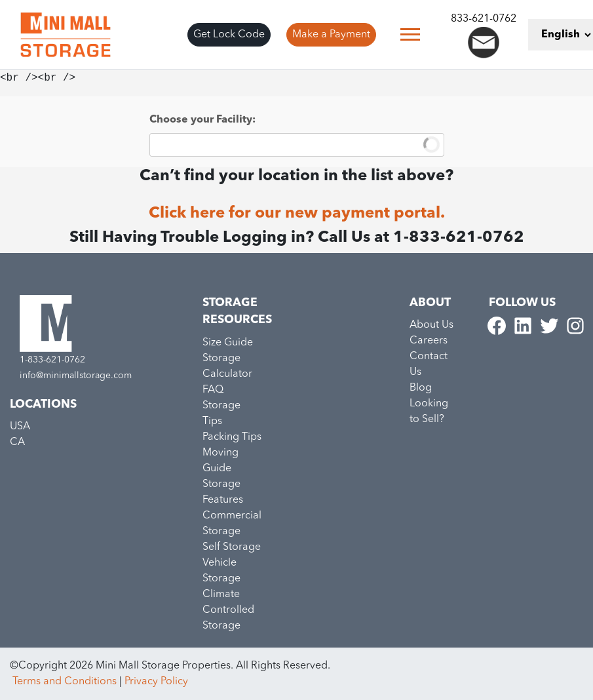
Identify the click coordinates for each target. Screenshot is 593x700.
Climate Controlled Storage (228, 610)
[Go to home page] (66, 35)
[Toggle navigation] (410, 34)
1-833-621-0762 (52, 360)
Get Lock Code (229, 35)
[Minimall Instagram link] (575, 325)
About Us (431, 325)
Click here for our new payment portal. (297, 214)
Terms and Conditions (65, 682)
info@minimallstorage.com (76, 376)
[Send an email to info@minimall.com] (484, 43)
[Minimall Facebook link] (498, 325)
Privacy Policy (156, 682)
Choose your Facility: (202, 120)
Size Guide (228, 343)
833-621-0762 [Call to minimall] (484, 19)
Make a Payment (331, 35)
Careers (429, 341)
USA (20, 427)
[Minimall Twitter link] (550, 325)
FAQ (213, 390)
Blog (421, 388)
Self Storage (232, 547)
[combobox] (297, 145)
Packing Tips (232, 437)
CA (17, 442)
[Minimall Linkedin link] (524, 325)
